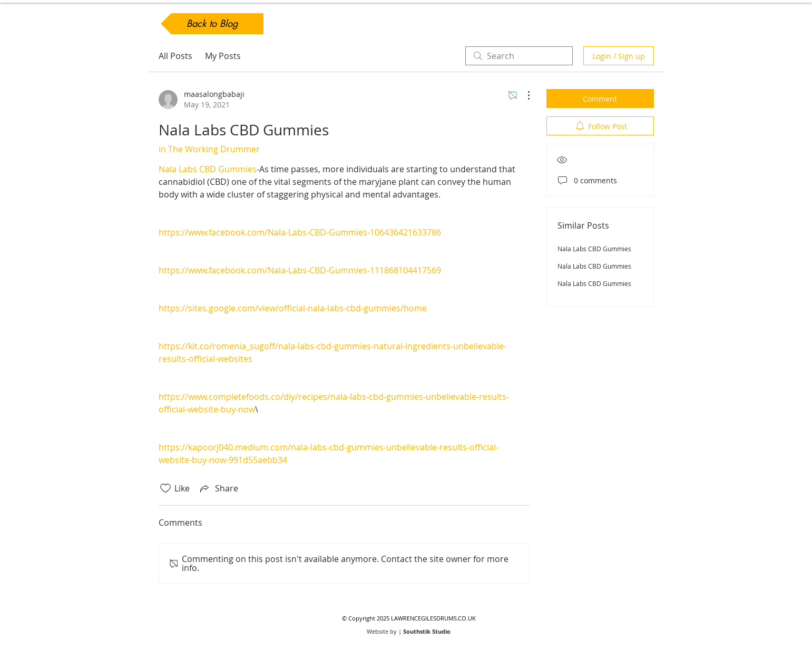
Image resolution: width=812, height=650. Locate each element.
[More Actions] (523, 95)
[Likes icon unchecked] (165, 488)
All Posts (175, 56)
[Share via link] (218, 488)
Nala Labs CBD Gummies (594, 249)
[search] (519, 56)
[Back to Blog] (212, 24)
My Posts (223, 56)
